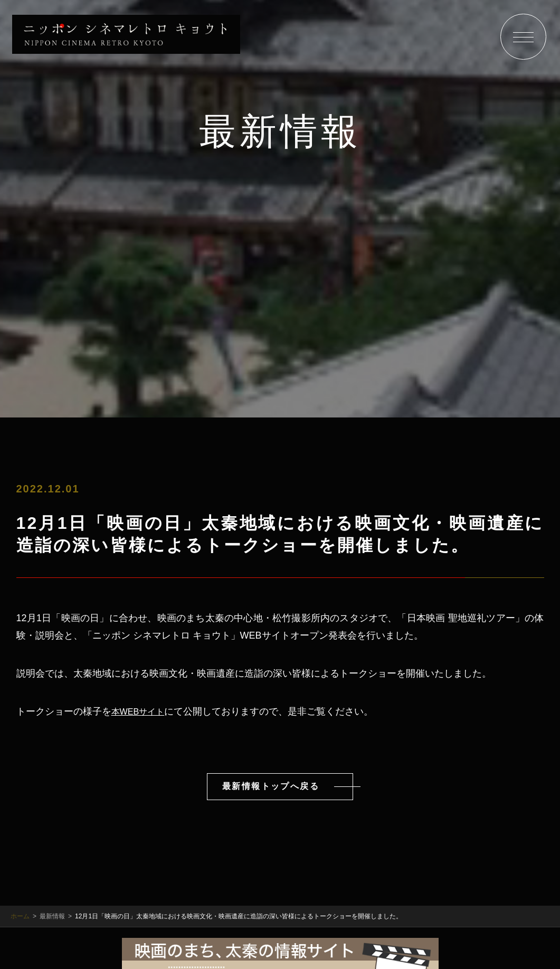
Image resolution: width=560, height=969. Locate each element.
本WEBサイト (141, 710)
